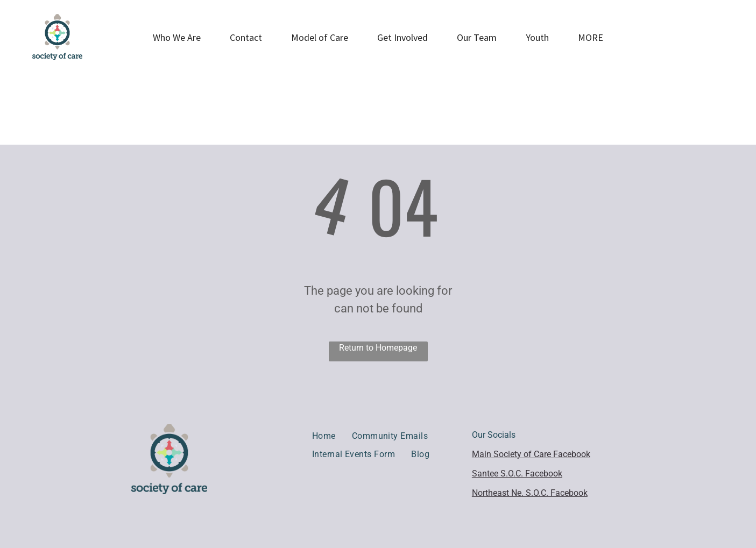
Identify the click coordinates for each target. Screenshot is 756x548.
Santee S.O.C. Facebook (517, 474)
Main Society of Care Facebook (531, 454)
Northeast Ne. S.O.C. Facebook (530, 493)
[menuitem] (324, 436)
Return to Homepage (378, 348)
